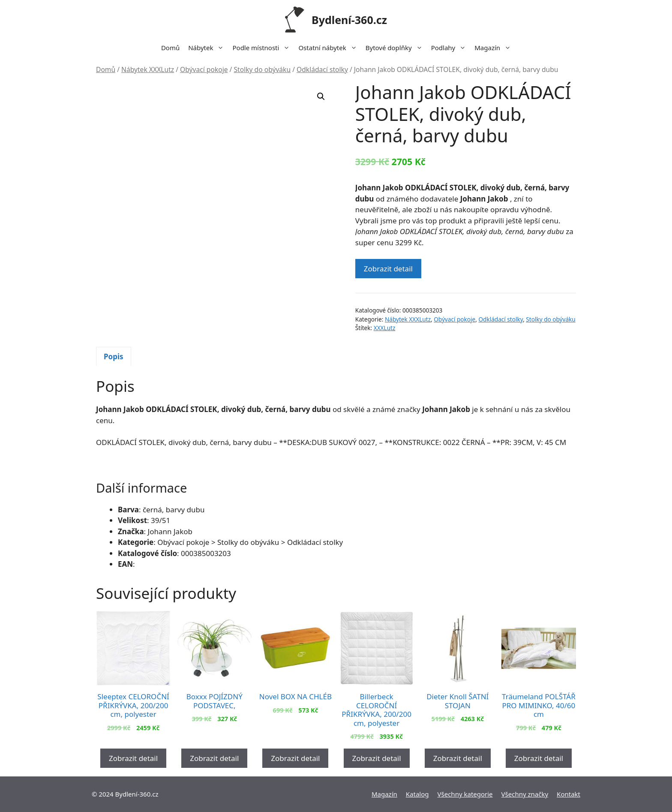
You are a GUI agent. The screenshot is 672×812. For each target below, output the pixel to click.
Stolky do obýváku (262, 69)
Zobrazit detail (388, 269)
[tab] (114, 356)
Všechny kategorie (465, 794)
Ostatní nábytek (330, 48)
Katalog (417, 794)
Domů (170, 48)
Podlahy (451, 48)
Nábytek (208, 48)
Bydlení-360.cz (349, 20)
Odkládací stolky (322, 69)
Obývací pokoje (204, 69)
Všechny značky (525, 794)
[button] (321, 96)
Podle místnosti (263, 48)
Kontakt (568, 794)
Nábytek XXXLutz (148, 69)
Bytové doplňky (396, 48)
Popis (114, 356)
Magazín (495, 48)
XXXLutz (385, 328)
